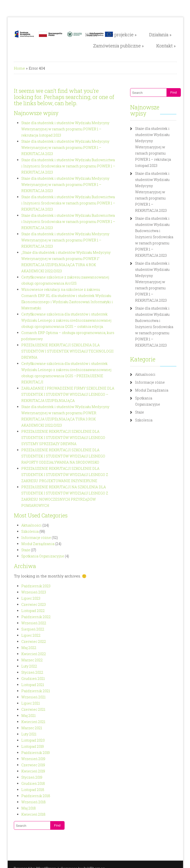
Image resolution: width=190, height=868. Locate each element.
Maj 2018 (22, 771)
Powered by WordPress (28, 831)
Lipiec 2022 (24, 598)
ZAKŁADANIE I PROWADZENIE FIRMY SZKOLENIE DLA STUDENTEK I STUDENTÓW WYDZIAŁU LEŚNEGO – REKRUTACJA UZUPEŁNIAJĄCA (61, 370)
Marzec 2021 (25, 691)
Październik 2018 (29, 759)
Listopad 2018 (26, 753)
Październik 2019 (29, 716)
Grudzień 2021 (27, 641)
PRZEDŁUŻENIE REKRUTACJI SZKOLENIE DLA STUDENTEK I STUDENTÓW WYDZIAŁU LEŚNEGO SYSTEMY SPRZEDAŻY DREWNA (66, 407)
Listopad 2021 (26, 648)
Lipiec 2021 (24, 666)
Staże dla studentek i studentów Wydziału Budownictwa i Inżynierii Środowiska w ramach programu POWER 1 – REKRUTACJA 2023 (63, 166)
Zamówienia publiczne (124, 46)
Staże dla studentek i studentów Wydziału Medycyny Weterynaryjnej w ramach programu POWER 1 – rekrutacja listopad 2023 (64, 129)
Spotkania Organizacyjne (36, 519)
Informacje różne (30, 501)
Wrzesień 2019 (27, 722)
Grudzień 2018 (27, 746)
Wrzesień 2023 (27, 555)
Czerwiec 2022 (27, 604)
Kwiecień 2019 (27, 734)
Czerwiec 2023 (27, 567)
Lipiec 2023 (24, 561)
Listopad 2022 (27, 574)
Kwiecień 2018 (27, 777)
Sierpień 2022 (26, 592)
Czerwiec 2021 (27, 672)
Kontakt (172, 46)
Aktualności (25, 488)
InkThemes (88, 831)
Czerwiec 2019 (27, 728)
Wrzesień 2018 (27, 765)
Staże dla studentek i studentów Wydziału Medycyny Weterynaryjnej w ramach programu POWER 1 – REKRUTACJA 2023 (59, 148)
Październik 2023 (29, 549)
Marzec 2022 (26, 623)
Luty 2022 (23, 629)
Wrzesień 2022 (27, 586)
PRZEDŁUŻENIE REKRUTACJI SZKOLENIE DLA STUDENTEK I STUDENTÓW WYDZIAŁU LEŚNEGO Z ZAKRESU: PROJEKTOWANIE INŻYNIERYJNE (66, 444)
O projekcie (129, 35)
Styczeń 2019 (25, 740)
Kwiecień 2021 (27, 685)
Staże (19, 513)
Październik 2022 (30, 580)
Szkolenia (24, 494)
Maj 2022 (22, 611)
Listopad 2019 (26, 709)
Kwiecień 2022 (27, 617)
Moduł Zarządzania (31, 507)
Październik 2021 (29, 654)
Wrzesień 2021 (27, 660)
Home (97, 35)
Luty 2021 (22, 697)
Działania (166, 35)
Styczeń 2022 (26, 635)
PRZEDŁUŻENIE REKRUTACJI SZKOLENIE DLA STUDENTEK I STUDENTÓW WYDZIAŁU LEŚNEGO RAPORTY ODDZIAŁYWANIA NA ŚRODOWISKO (66, 425)
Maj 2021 (22, 679)
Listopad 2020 (27, 703)
